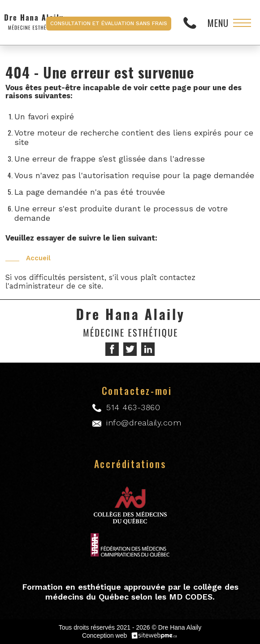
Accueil (38, 258)
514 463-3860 (192, 23)
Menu (218, 23)
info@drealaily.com (144, 423)
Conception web (104, 635)
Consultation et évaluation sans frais (109, 23)
